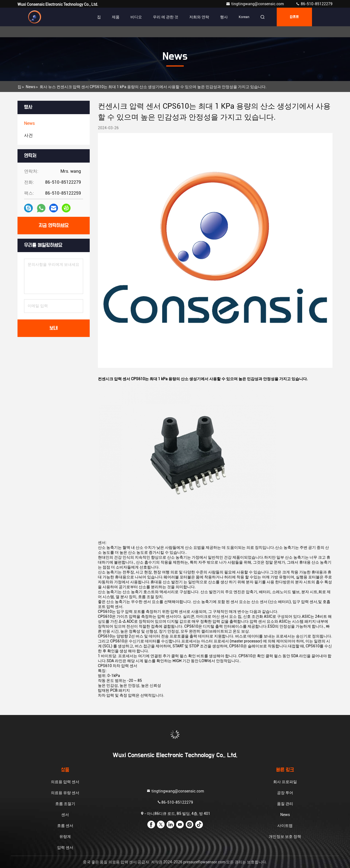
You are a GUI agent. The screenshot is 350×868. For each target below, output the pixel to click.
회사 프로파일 (285, 782)
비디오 (136, 17)
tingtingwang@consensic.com (255, 4)
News (30, 87)
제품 (116, 17)
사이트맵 (285, 826)
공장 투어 (285, 793)
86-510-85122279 (314, 4)
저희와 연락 (199, 17)
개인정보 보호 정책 (285, 837)
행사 (224, 17)
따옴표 (294, 17)
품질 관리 (285, 804)
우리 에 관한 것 (166, 17)
